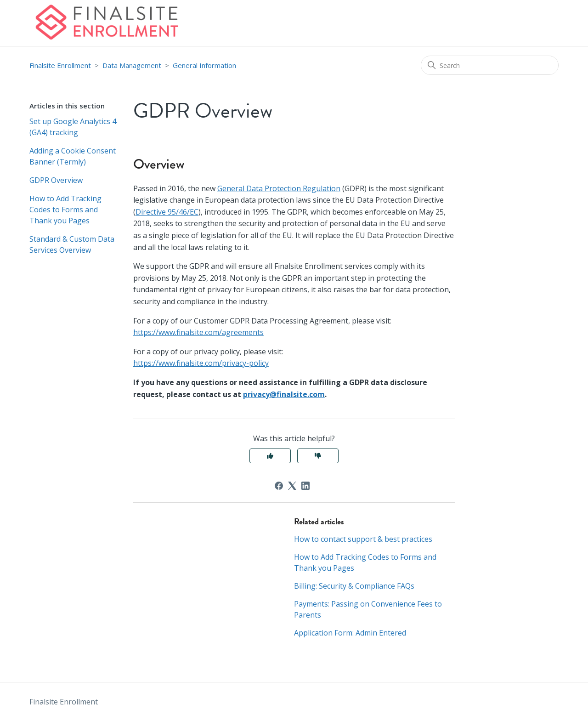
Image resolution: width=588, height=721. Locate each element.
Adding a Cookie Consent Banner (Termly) (73, 156)
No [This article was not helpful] (318, 456)
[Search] (490, 65)
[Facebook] (279, 486)
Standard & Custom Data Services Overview (72, 244)
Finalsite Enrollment (60, 65)
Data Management (132, 65)
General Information (204, 65)
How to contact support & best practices (363, 539)
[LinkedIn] (305, 486)
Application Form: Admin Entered (350, 633)
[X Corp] (292, 486)
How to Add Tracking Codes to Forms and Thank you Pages (65, 210)
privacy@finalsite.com (284, 394)
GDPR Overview (56, 180)
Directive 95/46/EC (167, 212)
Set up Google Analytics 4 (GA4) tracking (73, 127)
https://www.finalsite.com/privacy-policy (201, 363)
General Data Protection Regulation (279, 188)
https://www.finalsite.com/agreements (198, 332)
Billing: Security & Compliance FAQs (354, 586)
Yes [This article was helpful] (270, 456)
